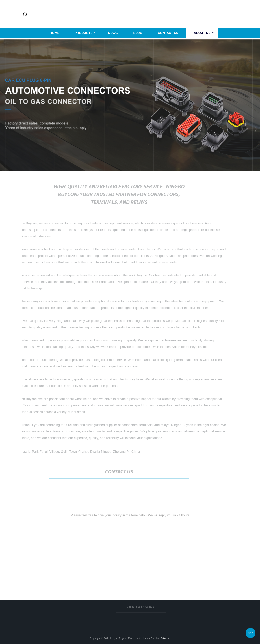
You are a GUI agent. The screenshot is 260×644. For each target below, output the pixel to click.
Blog (138, 33)
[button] (25, 15)
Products (84, 33)
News (113, 33)
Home (54, 33)
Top (251, 633)
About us (202, 33)
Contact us (168, 33)
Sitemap (165, 638)
